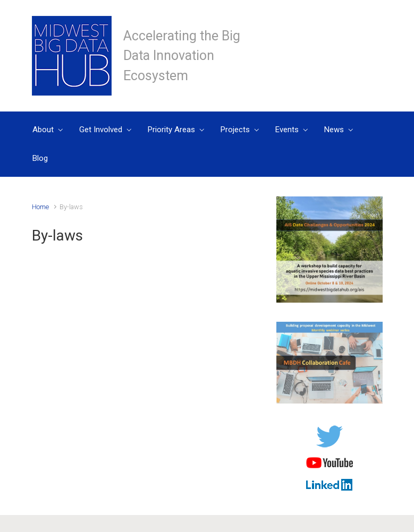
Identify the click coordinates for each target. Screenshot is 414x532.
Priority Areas (171, 130)
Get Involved (101, 130)
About (43, 130)
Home (40, 207)
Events (287, 130)
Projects (235, 130)
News (334, 130)
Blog (40, 158)
